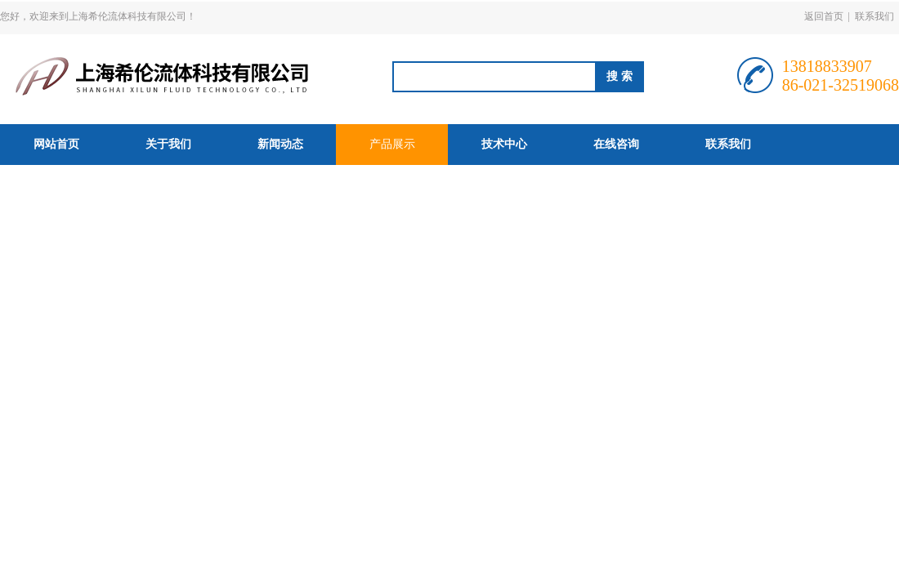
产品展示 (392, 144)
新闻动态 (280, 144)
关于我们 (168, 144)
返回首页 (824, 16)
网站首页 (56, 144)
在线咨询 (616, 144)
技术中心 (504, 144)
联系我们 (874, 16)
